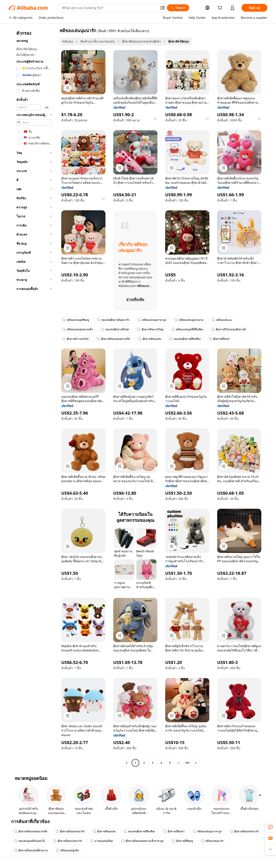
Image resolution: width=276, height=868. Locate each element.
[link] (270, 827)
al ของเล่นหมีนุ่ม (102, 841)
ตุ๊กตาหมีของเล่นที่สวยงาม (31, 850)
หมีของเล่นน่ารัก (212, 841)
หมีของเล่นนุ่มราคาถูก (152, 320)
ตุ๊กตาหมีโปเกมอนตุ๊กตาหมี (229, 329)
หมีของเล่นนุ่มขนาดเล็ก (78, 329)
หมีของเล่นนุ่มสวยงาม (189, 320)
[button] (163, 8)
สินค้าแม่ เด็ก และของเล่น (97, 41)
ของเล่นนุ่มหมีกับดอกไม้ (29, 841)
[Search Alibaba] (109, 8)
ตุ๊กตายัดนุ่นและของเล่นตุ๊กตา (141, 41)
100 (187, 763)
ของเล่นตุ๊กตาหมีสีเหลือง (185, 339)
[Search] (178, 8)
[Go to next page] (196, 763)
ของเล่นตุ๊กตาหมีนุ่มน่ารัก (113, 320)
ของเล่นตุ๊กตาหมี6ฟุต (115, 329)
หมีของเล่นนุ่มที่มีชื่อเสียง (187, 329)
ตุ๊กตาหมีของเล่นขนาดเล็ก (113, 339)
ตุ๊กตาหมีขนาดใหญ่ (150, 329)
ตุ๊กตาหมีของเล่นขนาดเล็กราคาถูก (142, 841)
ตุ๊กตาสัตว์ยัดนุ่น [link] (179, 41)
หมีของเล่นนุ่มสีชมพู (76, 320)
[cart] (221, 8)
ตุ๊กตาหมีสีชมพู (182, 841)
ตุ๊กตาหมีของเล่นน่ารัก (70, 831)
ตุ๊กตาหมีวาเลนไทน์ (75, 339)
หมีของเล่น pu (222, 320)
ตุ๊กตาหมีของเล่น (150, 339)
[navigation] (33, 397)
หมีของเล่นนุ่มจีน (67, 850)
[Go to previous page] (127, 763)
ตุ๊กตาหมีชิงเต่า (219, 339)
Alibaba (68, 41)
